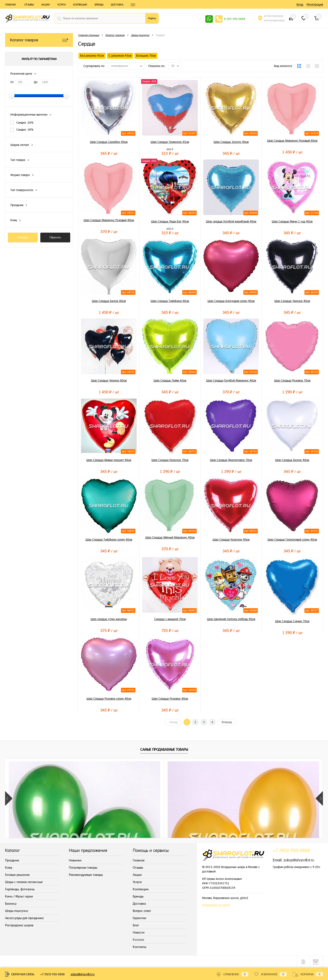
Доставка (117, 5)
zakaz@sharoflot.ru (299, 860)
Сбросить (55, 237)
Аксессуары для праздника (24, 918)
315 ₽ (170, 153)
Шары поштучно (17, 911)
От (12, 82)
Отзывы (29, 5)
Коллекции (80, 5)
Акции (46, 5)
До (36, 82)
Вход (300, 4)
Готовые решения (17, 875)
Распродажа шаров (19, 925)
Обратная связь (20, 974)
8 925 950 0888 (235, 19)
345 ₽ (109, 153)
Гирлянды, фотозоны (20, 889)
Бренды (99, 5)
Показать (23, 237)
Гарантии (139, 918)
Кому (9, 867)
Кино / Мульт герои (19, 896)
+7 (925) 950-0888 (53, 974)
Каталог (139, 940)
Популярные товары (83, 867)
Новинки (75, 860)
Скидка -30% (25, 130)
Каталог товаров (39, 40)
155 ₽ (100, 835)
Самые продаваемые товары (164, 750)
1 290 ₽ (292, 392)
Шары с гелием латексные (24, 882)
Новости (139, 932)
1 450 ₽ (292, 152)
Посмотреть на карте (216, 905)
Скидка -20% (25, 123)
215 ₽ (37, 835)
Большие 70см (146, 56)
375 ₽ (109, 631)
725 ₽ (170, 631)
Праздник (12, 860)
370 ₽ (109, 232)
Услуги (61, 5)
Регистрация (315, 4)
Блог (136, 925)
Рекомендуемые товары (86, 875)
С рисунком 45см (120, 56)
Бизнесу (11, 904)
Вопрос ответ (142, 911)
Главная (10, 5)
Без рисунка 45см (92, 56)
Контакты (139, 947)
